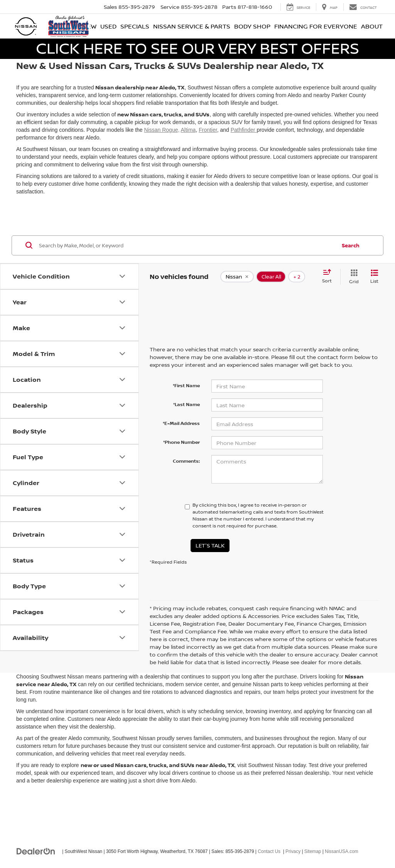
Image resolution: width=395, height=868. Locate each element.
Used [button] (108, 26)
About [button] (372, 26)
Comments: (186, 461)
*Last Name (187, 404)
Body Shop (252, 26)
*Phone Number (181, 442)
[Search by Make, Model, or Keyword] (187, 245)
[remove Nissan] (237, 277)
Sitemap (313, 851)
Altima (188, 130)
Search (351, 245)
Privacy (293, 851)
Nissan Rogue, (162, 130)
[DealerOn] (36, 851)
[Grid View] (352, 277)
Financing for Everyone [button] (316, 26)
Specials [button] (135, 26)
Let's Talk (210, 545)
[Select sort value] (329, 277)
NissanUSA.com (342, 851)
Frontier (208, 130)
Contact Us (269, 851)
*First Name (186, 385)
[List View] (374, 277)
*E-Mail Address (181, 423)
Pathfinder (244, 130)
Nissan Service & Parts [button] (192, 26)
